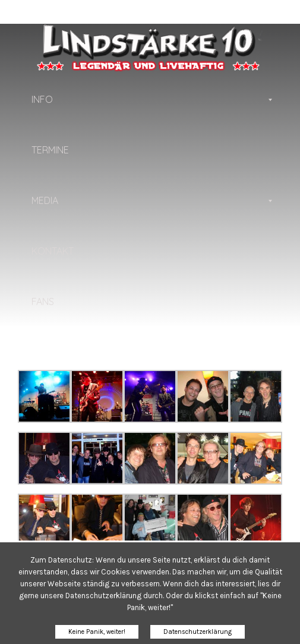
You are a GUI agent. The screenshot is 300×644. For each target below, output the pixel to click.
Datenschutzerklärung (198, 632)
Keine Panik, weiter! (97, 632)
